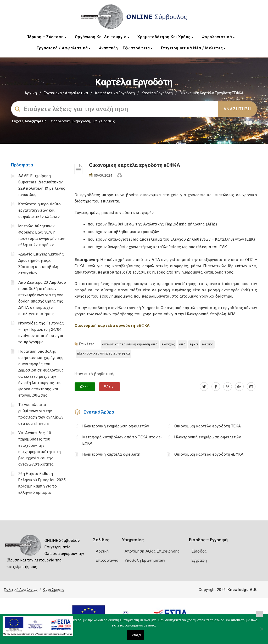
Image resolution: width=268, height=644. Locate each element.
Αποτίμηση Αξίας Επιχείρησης (152, 551)
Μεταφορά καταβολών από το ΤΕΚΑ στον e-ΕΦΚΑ (122, 440)
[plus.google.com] (239, 387)
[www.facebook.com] (216, 387)
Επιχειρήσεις (104, 121)
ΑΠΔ (182, 344)
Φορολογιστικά (218, 37)
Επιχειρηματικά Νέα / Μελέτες (193, 48)
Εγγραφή (199, 560)
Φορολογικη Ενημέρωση (71, 121)
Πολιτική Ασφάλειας (21, 590)
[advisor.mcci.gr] (251, 387)
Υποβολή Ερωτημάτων (145, 560)
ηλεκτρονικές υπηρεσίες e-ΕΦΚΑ (104, 353)
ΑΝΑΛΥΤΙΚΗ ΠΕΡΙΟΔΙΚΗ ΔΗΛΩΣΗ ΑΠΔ (130, 344)
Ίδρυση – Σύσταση (47, 37)
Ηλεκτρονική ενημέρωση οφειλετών (116, 426)
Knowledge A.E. (242, 590)
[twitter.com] (204, 387)
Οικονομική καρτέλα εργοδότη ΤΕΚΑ (208, 426)
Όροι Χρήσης (54, 590)
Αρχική (31, 93)
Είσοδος (199, 551)
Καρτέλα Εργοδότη (157, 93)
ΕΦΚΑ (194, 344)
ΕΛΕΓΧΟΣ (168, 344)
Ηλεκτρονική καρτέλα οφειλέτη (111, 454)
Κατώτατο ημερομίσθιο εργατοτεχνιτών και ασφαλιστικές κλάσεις (40, 210)
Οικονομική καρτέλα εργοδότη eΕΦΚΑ (209, 454)
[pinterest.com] (228, 387)
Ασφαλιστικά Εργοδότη (115, 93)
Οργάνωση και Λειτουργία (102, 37)
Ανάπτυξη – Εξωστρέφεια (126, 48)
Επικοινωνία (107, 560)
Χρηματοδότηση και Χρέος (165, 37)
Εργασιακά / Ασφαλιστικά (64, 48)
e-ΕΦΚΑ (208, 344)
